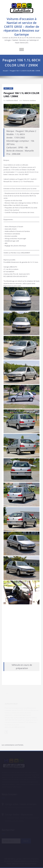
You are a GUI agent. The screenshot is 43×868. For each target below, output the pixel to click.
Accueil (6, 71)
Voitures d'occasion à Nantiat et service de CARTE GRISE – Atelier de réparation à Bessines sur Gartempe (21, 27)
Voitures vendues (29, 101)
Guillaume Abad (12, 101)
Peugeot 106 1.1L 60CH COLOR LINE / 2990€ (26, 71)
